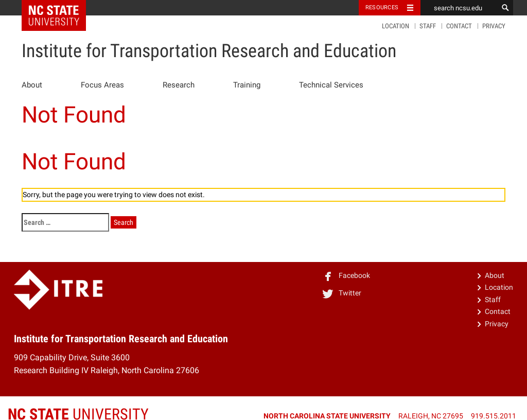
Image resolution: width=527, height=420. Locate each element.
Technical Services (331, 85)
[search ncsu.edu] (459, 8)
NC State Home (60, 8)
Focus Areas (102, 85)
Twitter (341, 293)
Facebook (346, 275)
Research (179, 85)
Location (396, 26)
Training (247, 85)
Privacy (494, 26)
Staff (428, 26)
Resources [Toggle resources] (382, 7)
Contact (459, 26)
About (32, 85)
